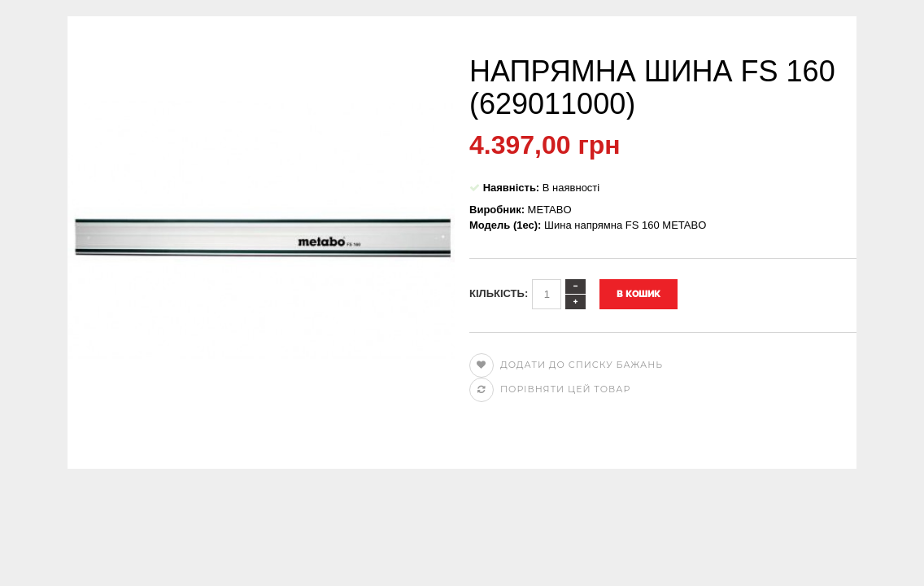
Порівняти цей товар (550, 389)
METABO (550, 210)
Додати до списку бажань (566, 365)
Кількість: (499, 293)
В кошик (639, 294)
